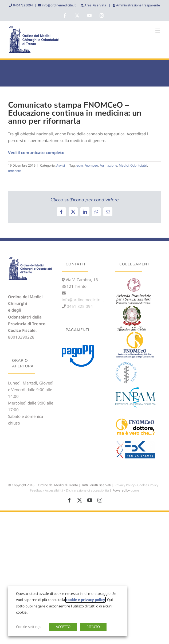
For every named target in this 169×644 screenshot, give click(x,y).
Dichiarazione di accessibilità (87, 490)
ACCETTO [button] (63, 627)
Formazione (108, 165)
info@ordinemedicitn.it (58, 5)
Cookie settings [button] (29, 627)
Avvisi (61, 165)
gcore (135, 490)
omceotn (15, 171)
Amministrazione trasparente (138, 5)
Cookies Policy (148, 485)
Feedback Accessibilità (47, 490)
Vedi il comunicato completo (36, 152)
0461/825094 (23, 5)
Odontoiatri (139, 165)
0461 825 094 (79, 306)
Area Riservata (95, 5)
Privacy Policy (125, 485)
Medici (124, 165)
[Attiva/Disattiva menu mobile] (158, 31)
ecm (80, 165)
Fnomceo (91, 165)
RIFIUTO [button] (93, 627)
